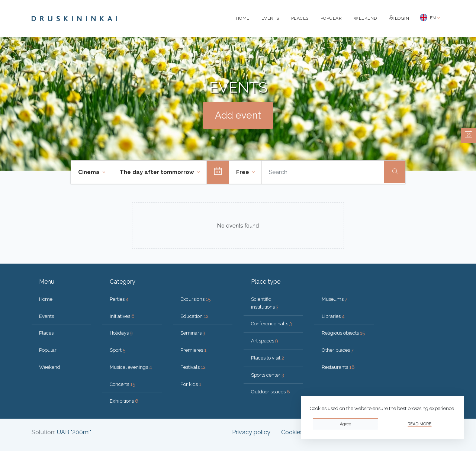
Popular (331, 18)
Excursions (195, 299)
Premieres (193, 350)
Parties (119, 299)
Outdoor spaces (271, 392)
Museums (335, 299)
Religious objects (343, 333)
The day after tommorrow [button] (158, 172)
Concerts (122, 384)
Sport (118, 350)
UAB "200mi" (74, 432)
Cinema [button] (90, 172)
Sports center (268, 375)
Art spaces (265, 341)
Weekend (365, 18)
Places (300, 18)
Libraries (333, 316)
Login (399, 18)
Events (270, 18)
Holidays (121, 333)
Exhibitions (124, 401)
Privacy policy (251, 432)
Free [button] (243, 172)
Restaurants (338, 367)
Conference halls (271, 324)
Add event (238, 115)
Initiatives (122, 316)
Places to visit (268, 358)
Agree (345, 424)
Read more (419, 424)
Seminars (193, 333)
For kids (191, 384)
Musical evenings (131, 367)
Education (194, 316)
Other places (338, 350)
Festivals (193, 367)
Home (243, 18)
